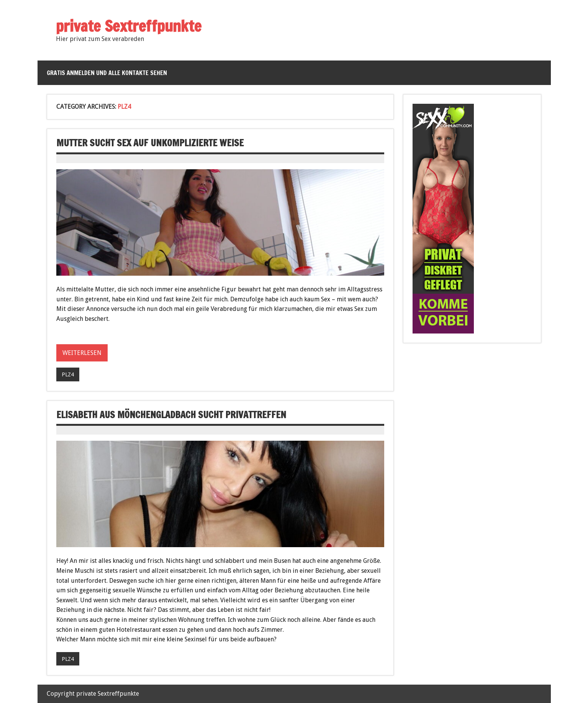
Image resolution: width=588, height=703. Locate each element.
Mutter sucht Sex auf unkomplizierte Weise (150, 143)
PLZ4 (68, 374)
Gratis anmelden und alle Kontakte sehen (107, 73)
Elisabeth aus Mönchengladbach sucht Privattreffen (171, 415)
